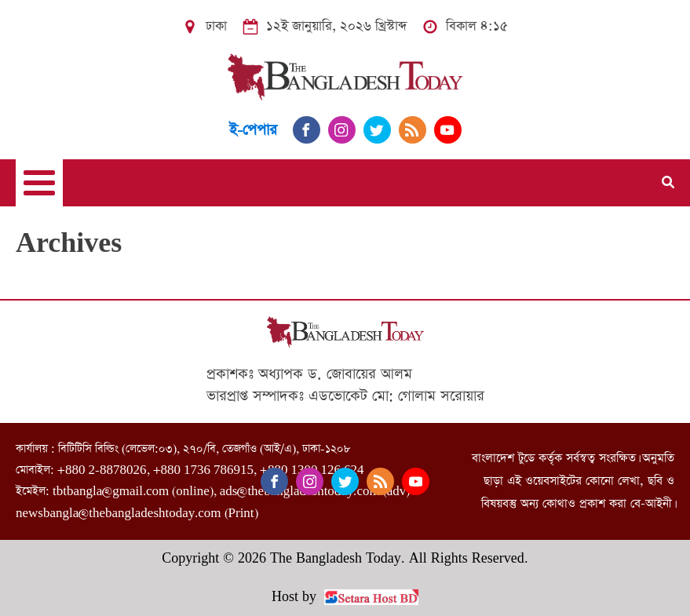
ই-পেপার (253, 130)
